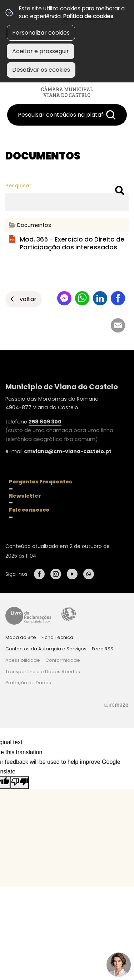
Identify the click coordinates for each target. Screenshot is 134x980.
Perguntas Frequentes (41, 482)
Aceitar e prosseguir (41, 51)
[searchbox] (67, 115)
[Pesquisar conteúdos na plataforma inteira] (111, 115)
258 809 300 (45, 422)
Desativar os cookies (41, 70)
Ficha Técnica (57, 637)
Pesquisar (18, 186)
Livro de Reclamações (28, 616)
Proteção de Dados (28, 683)
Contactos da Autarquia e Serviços (46, 649)
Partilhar (118, 298)
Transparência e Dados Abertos (43, 672)
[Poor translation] (20, 783)
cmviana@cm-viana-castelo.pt (68, 451)
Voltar (28, 299)
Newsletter (25, 496)
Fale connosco (29, 510)
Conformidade (63, 660)
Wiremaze (116, 705)
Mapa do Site (21, 637)
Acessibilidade (69, 614)
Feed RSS (103, 649)
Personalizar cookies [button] (41, 33)
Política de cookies (88, 16)
